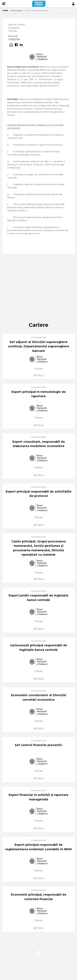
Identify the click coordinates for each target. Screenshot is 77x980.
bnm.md (13, 36)
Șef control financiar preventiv (39, 745)
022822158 (14, 39)
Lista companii (17, 11)
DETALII (38, 375)
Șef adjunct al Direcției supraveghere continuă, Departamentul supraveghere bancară (39, 346)
